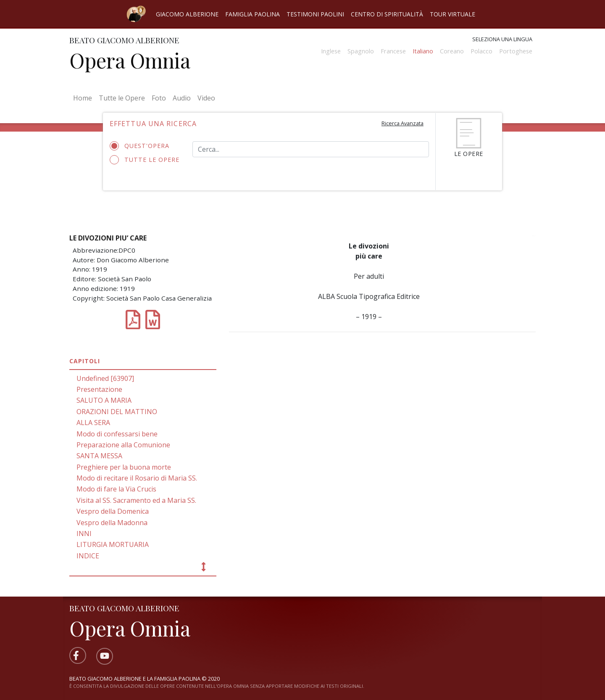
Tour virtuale (452, 14)
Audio (182, 98)
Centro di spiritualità (387, 14)
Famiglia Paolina (253, 14)
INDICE (88, 556)
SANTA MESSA (99, 456)
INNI (84, 534)
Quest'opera (142, 146)
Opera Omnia (130, 60)
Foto (159, 98)
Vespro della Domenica (113, 511)
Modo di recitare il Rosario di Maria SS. (137, 478)
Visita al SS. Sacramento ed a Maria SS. (136, 500)
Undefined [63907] (105, 378)
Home (84, 98)
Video (206, 98)
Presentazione (99, 389)
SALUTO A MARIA (104, 400)
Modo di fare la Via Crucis (116, 489)
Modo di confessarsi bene (117, 434)
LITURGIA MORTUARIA (113, 544)
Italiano (423, 51)
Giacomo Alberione (187, 14)
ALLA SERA (93, 423)
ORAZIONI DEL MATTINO (117, 412)
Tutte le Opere (122, 98)
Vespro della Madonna (112, 523)
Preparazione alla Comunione (123, 445)
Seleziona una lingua (502, 39)
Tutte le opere (145, 160)
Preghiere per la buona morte (124, 467)
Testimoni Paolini (315, 14)
